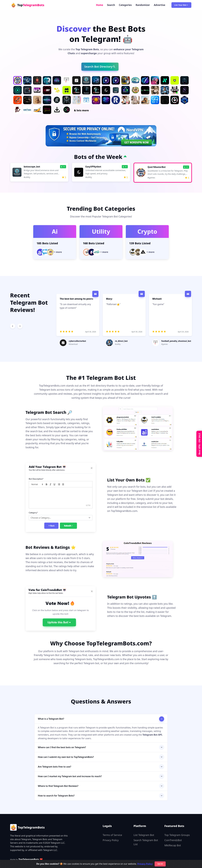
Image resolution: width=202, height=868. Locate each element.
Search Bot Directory (100, 67)
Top (27, 5)
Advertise (159, 5)
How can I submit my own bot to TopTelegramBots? (66, 757)
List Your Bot (181, 5)
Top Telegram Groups (177, 835)
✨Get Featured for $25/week (22, 863)
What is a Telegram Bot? (51, 719)
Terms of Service (112, 835)
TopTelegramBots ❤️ (31, 859)
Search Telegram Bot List (146, 842)
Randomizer (143, 5)
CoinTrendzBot (173, 840)
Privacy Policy (111, 840)
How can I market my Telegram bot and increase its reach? (70, 776)
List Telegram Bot (144, 835)
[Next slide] (20, 326)
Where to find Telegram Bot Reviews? (58, 786)
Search (111, 5)
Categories (125, 5)
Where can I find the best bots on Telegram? (62, 747)
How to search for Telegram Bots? (56, 796)
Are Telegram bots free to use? (54, 767)
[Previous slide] (13, 326)
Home (99, 5)
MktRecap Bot (173, 845)
